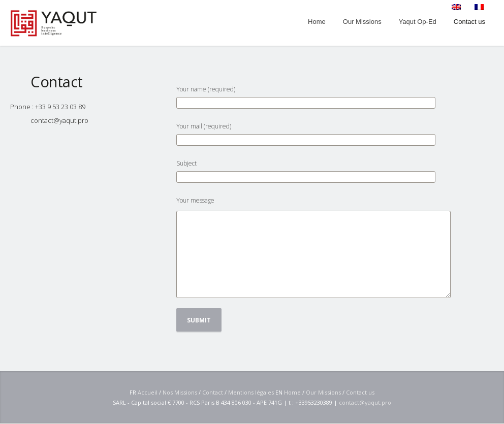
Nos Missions (180, 392)
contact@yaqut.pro (59, 120)
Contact (213, 392)
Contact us (360, 392)
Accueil (148, 392)
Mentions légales (251, 392)
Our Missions (323, 392)
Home (292, 392)
